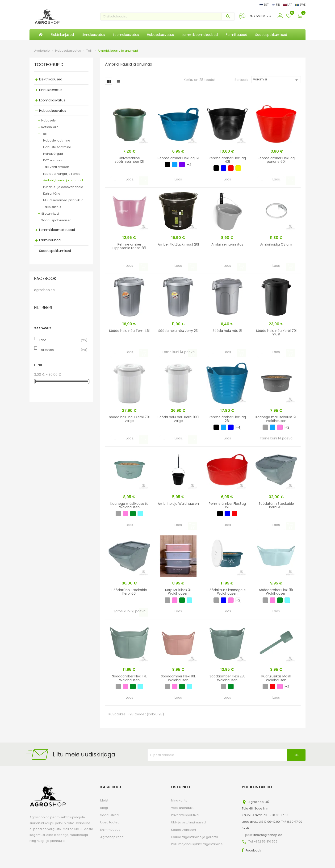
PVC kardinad (53, 160)
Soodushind (109, 815)
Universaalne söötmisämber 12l (129, 160)
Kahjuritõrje (52, 194)
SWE (300, 5)
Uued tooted (110, 822)
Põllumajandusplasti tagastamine (197, 844)
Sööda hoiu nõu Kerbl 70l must (276, 332)
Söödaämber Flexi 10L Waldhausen (178, 678)
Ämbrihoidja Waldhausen (178, 504)
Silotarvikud (50, 214)
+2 (287, 427)
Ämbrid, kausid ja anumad (63, 180)
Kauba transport (184, 830)
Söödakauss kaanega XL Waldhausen (227, 592)
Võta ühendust (182, 808)
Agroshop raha (112, 837)
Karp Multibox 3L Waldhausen (178, 592)
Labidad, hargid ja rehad (62, 174)
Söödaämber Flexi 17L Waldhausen (129, 678)
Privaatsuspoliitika (185, 815)
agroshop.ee (44, 290)
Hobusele (48, 120)
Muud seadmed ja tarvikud (63, 200)
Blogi (104, 808)
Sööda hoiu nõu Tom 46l (129, 331)
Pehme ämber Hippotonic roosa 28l (129, 246)
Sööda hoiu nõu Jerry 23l (178, 331)
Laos (43, 340)
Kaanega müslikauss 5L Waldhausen (129, 505)
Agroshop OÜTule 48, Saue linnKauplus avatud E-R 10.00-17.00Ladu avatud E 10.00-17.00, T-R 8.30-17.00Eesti (272, 815)
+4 (189, 165)
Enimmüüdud (110, 830)
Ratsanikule (50, 127)
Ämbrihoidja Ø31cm (276, 244)
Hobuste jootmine (57, 140)
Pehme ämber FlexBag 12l (178, 158)
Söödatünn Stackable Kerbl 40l (276, 505)
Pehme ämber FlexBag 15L (227, 505)
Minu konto (179, 800)
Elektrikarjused (51, 79)
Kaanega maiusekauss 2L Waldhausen (276, 419)
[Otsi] (167, 17)
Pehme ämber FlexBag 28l (227, 419)
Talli (44, 134)
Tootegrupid (49, 65)
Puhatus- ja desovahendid (63, 187)
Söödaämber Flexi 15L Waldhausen (276, 592)
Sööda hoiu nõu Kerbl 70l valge (129, 419)
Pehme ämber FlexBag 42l (227, 160)
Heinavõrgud (53, 154)
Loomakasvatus (52, 100)
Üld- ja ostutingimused (188, 822)
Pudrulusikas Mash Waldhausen (276, 678)
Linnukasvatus (51, 90)
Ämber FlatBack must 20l (178, 244)
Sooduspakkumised (56, 220)
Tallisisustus (52, 207)
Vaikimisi (276, 80)
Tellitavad (47, 350)
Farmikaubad (50, 240)
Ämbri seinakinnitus (227, 244)
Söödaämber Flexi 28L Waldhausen (227, 678)
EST (264, 5)
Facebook (253, 850)
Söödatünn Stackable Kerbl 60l (129, 592)
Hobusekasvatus (53, 111)
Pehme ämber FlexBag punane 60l (276, 160)
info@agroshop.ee (268, 835)
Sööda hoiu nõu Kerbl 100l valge (178, 419)
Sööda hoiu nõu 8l (227, 331)
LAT (288, 5)
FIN (276, 5)
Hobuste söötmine (57, 147)
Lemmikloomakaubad (57, 230)
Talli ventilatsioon (56, 167)
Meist (104, 800)
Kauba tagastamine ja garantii (194, 837)
